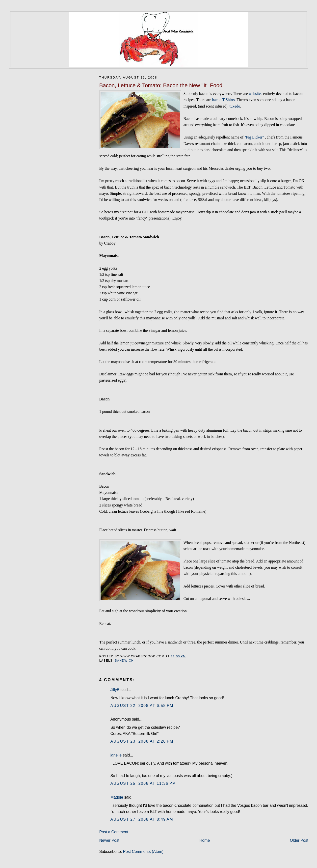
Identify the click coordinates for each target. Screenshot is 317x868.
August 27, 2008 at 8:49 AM (142, 819)
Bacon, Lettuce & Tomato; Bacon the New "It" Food (161, 85)
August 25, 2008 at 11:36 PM (143, 783)
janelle (116, 755)
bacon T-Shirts (223, 100)
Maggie (117, 797)
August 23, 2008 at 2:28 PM (142, 741)
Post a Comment (114, 832)
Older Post (299, 840)
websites (255, 94)
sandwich (124, 661)
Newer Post (109, 840)
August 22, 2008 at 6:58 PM (142, 706)
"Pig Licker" (254, 137)
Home (205, 840)
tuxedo (235, 106)
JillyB (115, 690)
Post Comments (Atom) (143, 852)
